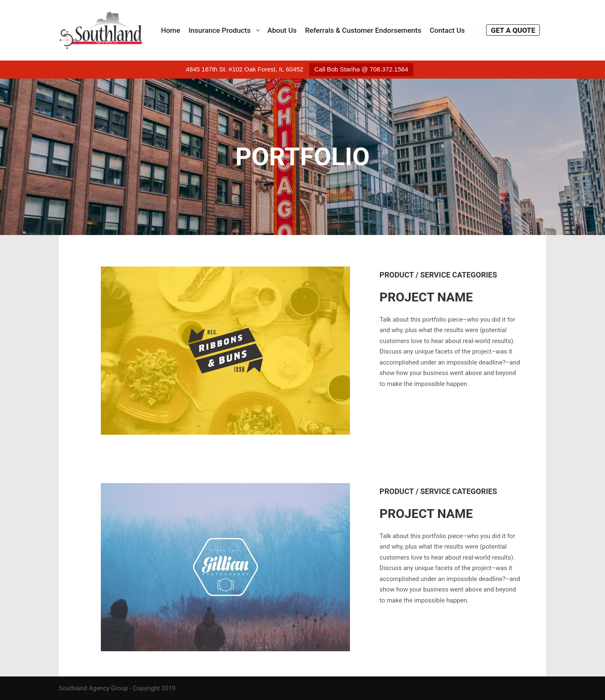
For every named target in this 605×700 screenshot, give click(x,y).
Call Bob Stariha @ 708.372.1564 (361, 69)
